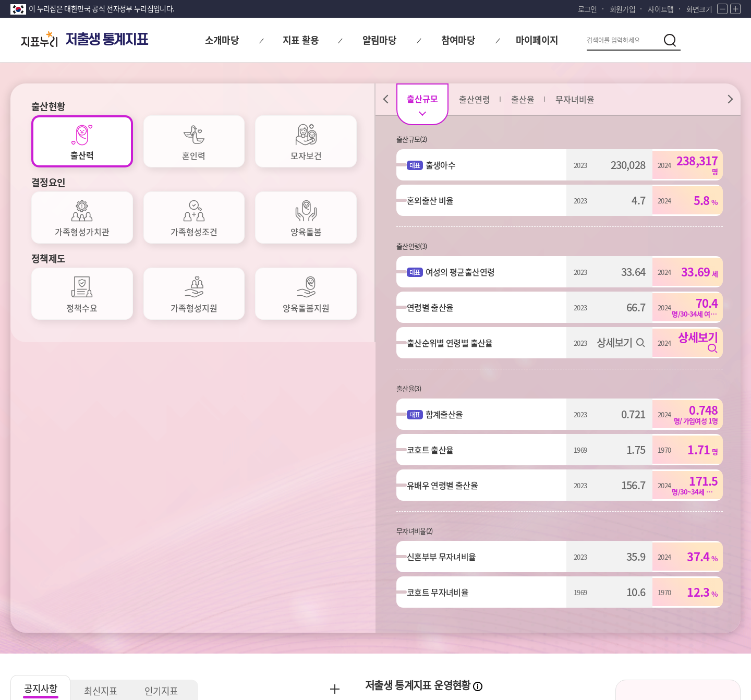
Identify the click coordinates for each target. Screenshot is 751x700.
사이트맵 (661, 9)
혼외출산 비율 (435, 200)
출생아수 (446, 165)
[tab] (82, 141)
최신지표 (104, 395)
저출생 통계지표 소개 (678, 429)
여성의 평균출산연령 (465, 272)
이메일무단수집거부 (125, 615)
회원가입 (622, 9)
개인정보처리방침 (40, 615)
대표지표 (440, 454)
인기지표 (167, 395)
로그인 (588, 9)
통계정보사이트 (647, 615)
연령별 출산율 (435, 307)
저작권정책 (249, 615)
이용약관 (194, 615)
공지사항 (42, 392)
